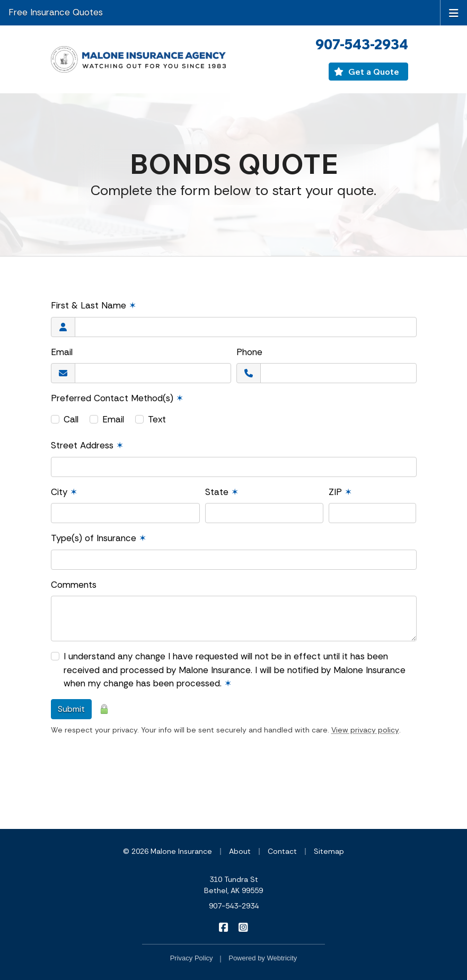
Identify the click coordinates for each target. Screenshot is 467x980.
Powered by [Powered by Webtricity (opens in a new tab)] (263, 958)
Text (157, 419)
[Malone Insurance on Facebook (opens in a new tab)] (224, 927)
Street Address (87, 445)
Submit (71, 709)
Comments (74, 585)
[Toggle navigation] (454, 12)
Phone (249, 352)
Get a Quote (366, 72)
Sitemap (329, 851)
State (222, 492)
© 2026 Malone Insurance (168, 851)
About (240, 851)
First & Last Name (94, 305)
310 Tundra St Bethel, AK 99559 (233, 885)
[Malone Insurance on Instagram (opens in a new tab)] (244, 927)
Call (71, 419)
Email (62, 352)
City (64, 492)
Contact (282, 851)
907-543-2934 (234, 906)
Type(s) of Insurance (99, 538)
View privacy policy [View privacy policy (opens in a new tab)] (365, 730)
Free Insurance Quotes (56, 12)
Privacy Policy (192, 958)
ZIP (340, 492)
